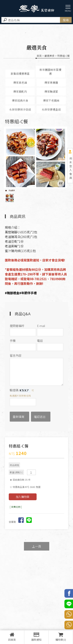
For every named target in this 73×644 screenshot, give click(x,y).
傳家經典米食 (20, 100)
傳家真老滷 (20, 83)
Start (35, 190)
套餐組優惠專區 (20, 74)
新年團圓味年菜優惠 (50, 72)
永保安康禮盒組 (51, 109)
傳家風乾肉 (20, 91)
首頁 (39, 56)
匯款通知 (36, 637)
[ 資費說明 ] (16, 507)
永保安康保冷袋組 (20, 109)
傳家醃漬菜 (51, 91)
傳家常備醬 (51, 83)
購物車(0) (61, 637)
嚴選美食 (49, 56)
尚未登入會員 (71, 168)
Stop (38, 190)
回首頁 (12, 637)
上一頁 (37, 546)
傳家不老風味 (51, 100)
